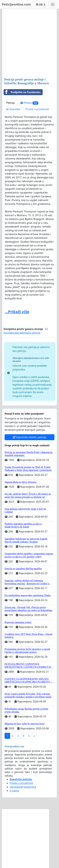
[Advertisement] (29, 44)
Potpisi (29, 103)
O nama (14, 791)
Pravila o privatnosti (37, 109)
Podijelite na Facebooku (22, 92)
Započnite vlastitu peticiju (30, 437)
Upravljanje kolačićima (23, 787)
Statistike (13, 109)
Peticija (11, 103)
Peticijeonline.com (16, 4)
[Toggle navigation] (53, 4)
